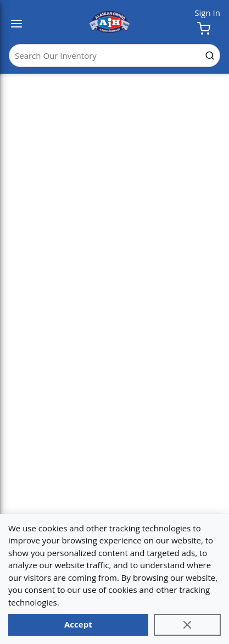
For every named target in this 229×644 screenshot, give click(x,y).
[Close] (187, 625)
